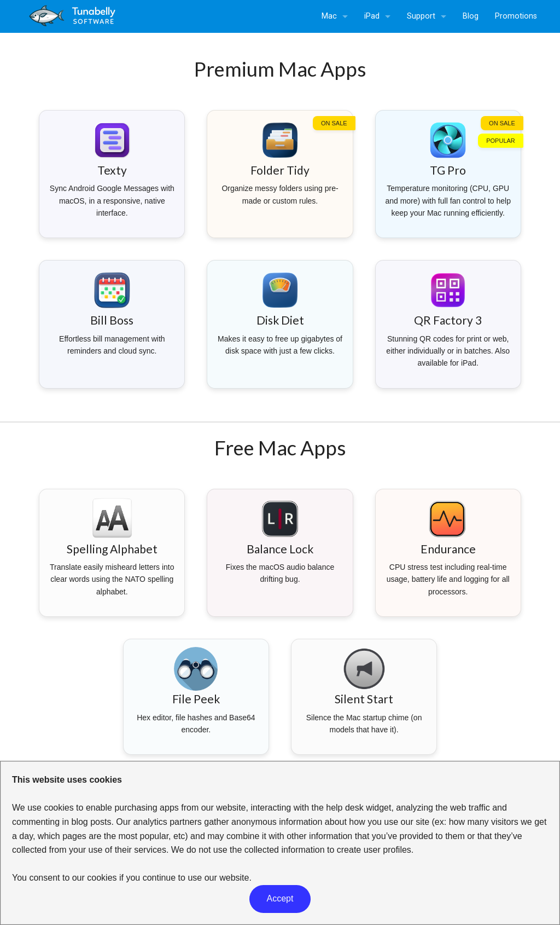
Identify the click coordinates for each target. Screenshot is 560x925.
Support (421, 16)
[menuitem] (335, 16)
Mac (329, 16)
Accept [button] (280, 898)
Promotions (516, 16)
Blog (471, 16)
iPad (372, 16)
